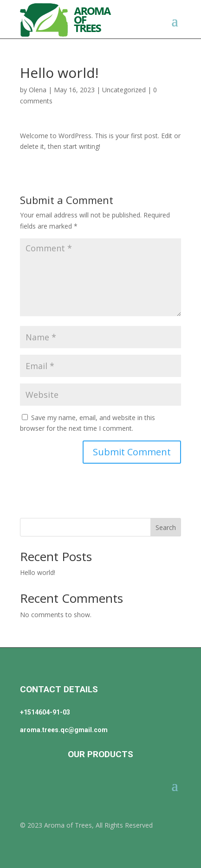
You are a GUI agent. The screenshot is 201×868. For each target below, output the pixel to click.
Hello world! (38, 572)
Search (166, 527)
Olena (38, 90)
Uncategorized (124, 90)
